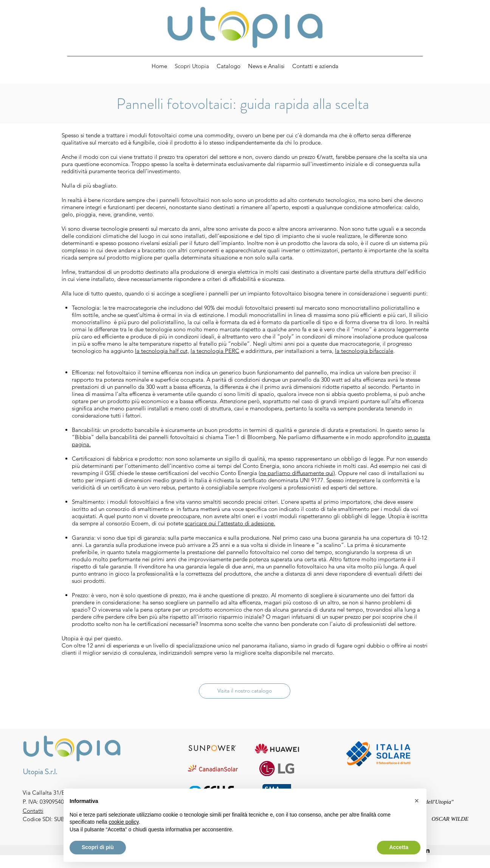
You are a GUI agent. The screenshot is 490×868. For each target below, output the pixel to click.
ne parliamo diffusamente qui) (298, 473)
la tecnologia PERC (215, 351)
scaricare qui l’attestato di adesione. (230, 523)
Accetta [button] (399, 847)
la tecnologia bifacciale (364, 351)
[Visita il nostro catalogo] (245, 691)
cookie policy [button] (124, 822)
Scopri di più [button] (98, 847)
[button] (417, 801)
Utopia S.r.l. (40, 772)
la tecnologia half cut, (162, 351)
